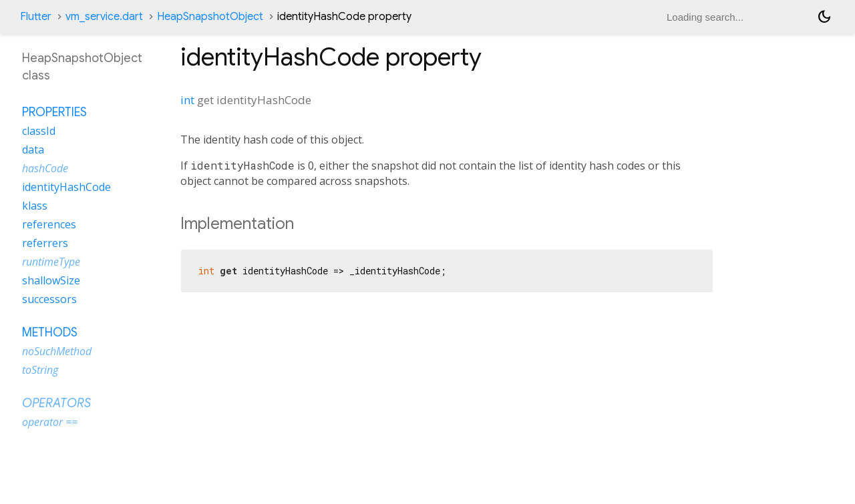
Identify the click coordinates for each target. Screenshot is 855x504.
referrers (45, 243)
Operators (56, 403)
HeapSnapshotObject (210, 17)
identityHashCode (66, 187)
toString (40, 370)
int (187, 100)
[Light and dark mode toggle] (824, 17)
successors (49, 299)
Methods (50, 332)
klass (35, 206)
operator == (50, 422)
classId (39, 131)
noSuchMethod (57, 351)
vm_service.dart (104, 17)
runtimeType (51, 262)
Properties (54, 112)
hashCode (45, 168)
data (33, 150)
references (49, 224)
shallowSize (51, 280)
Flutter (36, 17)
